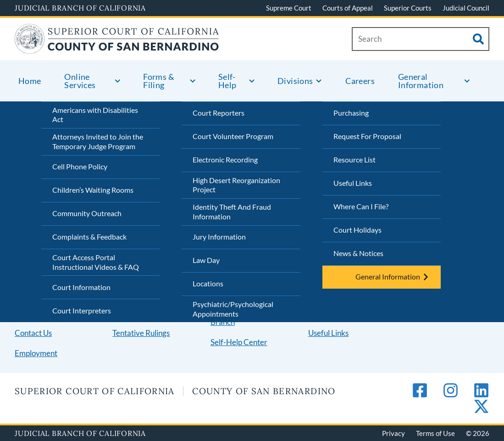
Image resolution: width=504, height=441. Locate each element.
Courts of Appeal (348, 8)
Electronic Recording (225, 159)
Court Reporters (219, 113)
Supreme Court (289, 8)
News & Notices (358, 253)
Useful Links (353, 183)
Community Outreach (87, 213)
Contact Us (33, 333)
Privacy (393, 433)
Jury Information (219, 237)
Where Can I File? (361, 206)
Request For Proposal (367, 136)
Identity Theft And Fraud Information (232, 212)
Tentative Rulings (141, 333)
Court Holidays (357, 230)
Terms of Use (435, 433)
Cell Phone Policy (80, 166)
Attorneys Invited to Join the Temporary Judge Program (98, 141)
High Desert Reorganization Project (236, 185)
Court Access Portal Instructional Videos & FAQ (96, 262)
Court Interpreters (82, 310)
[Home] (117, 48)
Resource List (354, 159)
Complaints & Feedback (89, 237)
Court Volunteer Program (233, 136)
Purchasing (351, 113)
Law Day (206, 260)
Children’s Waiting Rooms (93, 190)
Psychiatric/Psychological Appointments (233, 309)
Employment (36, 353)
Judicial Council (466, 8)
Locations (208, 283)
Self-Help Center (239, 342)
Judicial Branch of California (80, 8)
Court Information (81, 287)
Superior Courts (408, 8)
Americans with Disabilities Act (95, 115)
